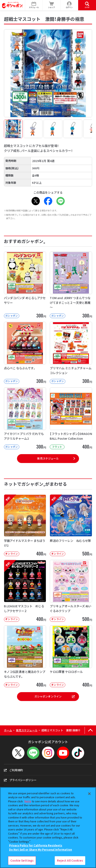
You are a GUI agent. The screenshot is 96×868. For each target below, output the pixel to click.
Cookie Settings (22, 860)
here (28, 801)
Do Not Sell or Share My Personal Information (41, 850)
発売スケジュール (48, 458)
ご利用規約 (13, 770)
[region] (48, 828)
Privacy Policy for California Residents (36, 845)
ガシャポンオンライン (55, 696)
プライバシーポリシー (20, 780)
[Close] (89, 794)
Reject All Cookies (70, 860)
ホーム (8, 730)
